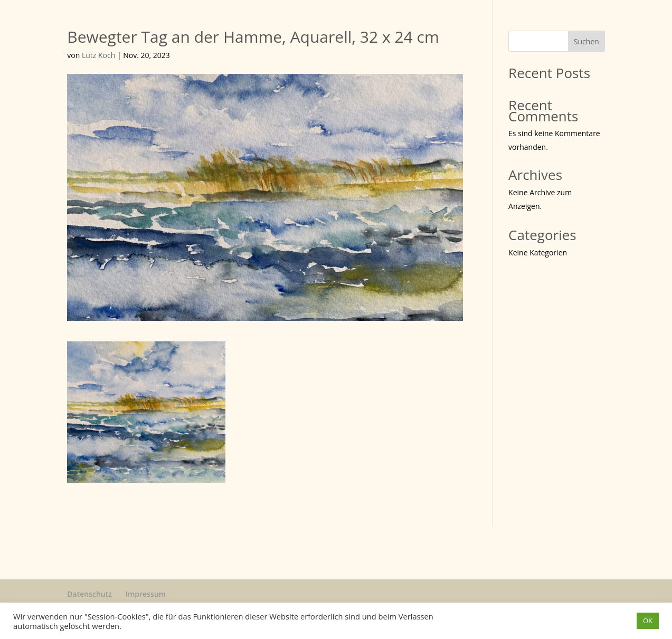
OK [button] (648, 621)
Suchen (586, 41)
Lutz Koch (98, 55)
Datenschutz (89, 594)
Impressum (146, 594)
